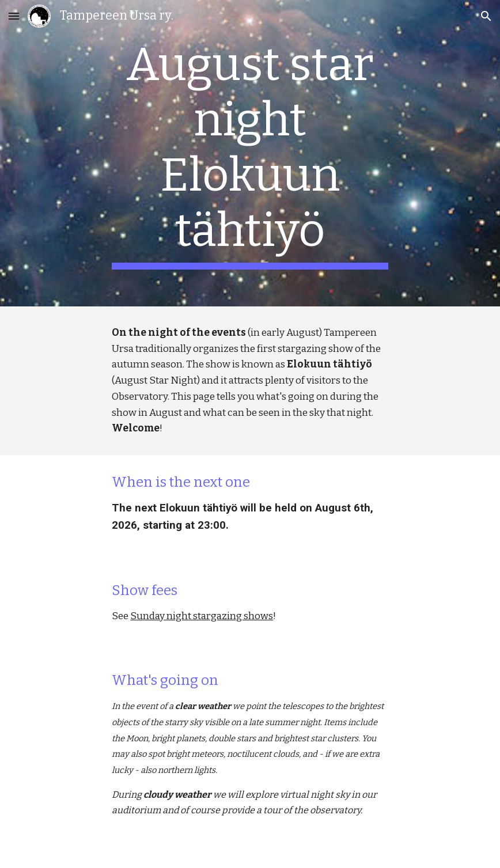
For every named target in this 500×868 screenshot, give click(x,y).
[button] (14, 16)
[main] (250, 153)
